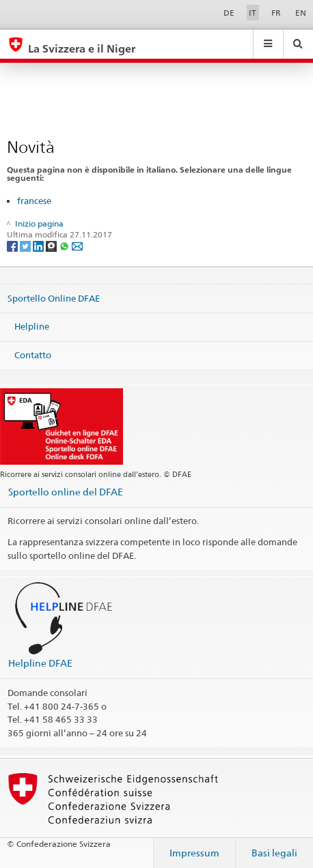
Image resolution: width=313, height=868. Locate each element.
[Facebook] (13, 246)
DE (229, 13)
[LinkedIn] (39, 246)
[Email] (77, 246)
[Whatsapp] (65, 246)
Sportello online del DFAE (66, 492)
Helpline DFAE (40, 663)
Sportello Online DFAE (54, 298)
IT (253, 13)
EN (301, 13)
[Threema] (52, 246)
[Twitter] (26, 246)
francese (34, 201)
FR (276, 13)
